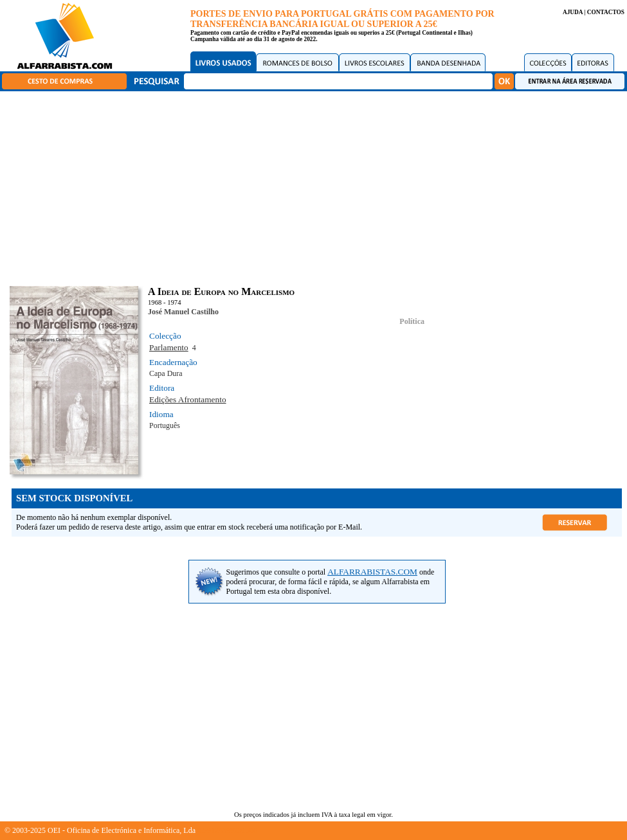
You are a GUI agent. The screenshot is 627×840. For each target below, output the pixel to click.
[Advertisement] (317, 186)
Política (412, 321)
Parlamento (169, 347)
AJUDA (573, 12)
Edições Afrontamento (188, 399)
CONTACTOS (606, 12)
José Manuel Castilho (183, 312)
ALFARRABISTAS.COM (372, 572)
